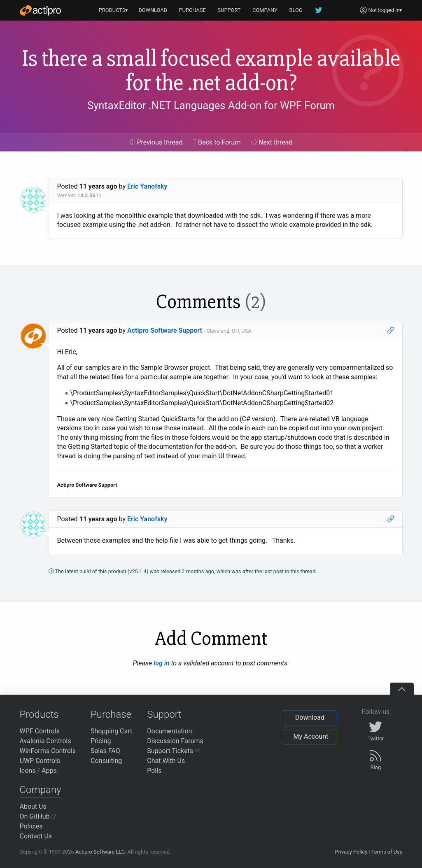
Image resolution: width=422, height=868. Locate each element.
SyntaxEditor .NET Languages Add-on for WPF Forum (211, 105)
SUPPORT (229, 10)
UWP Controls (40, 761)
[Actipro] (40, 10)
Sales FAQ (105, 751)
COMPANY (265, 10)
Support (164, 714)
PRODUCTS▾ (114, 10)
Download (310, 717)
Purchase (111, 714)
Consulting (106, 761)
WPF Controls (40, 731)
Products (39, 714)
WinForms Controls (48, 751)
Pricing (101, 741)
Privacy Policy (351, 852)
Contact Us (36, 836)
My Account (311, 736)
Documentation (169, 731)
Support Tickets (173, 751)
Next (272, 142)
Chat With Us (166, 761)
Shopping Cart (111, 731)
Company (41, 790)
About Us (33, 806)
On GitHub (38, 816)
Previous (156, 142)
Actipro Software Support (165, 330)
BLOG (296, 10)
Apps (49, 771)
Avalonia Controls (45, 741)
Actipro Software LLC (100, 852)
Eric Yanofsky (147, 186)
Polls (154, 771)
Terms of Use (387, 852)
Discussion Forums (175, 741)
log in (161, 663)
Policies (31, 826)
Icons (28, 771)
